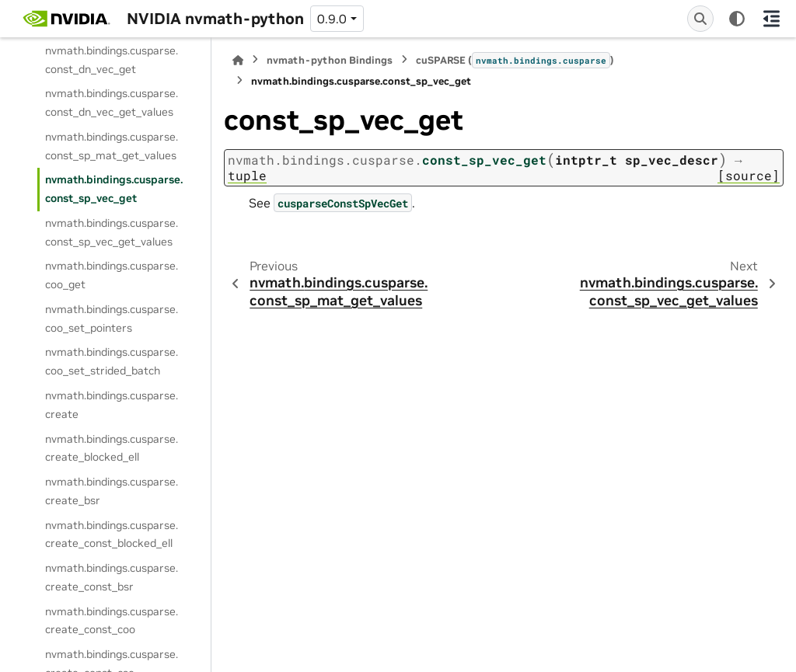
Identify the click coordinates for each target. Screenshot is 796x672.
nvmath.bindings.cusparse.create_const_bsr (112, 577)
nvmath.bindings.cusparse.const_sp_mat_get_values (112, 146)
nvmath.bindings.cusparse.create (112, 405)
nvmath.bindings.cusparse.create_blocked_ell (112, 448)
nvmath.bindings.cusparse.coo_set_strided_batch (112, 361)
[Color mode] (737, 19)
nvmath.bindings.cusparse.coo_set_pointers (112, 319)
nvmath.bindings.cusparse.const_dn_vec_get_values (112, 103)
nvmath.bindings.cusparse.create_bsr (112, 491)
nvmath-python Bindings (330, 60)
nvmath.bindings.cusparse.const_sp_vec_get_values (112, 232)
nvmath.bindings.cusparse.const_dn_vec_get (112, 60)
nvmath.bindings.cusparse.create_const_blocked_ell (112, 534)
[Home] (238, 60)
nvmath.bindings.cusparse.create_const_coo (112, 621)
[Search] (700, 19)
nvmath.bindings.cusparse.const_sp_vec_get (114, 189)
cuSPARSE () (515, 60)
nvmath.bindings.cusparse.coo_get (112, 275)
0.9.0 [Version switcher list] (332, 19)
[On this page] (771, 19)
